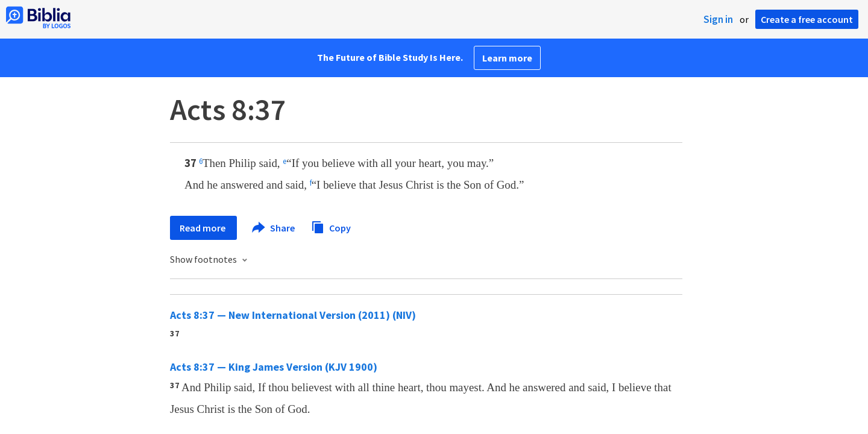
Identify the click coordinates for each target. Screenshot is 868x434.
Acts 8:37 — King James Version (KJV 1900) (274, 367)
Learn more (507, 58)
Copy (331, 226)
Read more (203, 228)
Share (274, 228)
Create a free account (807, 19)
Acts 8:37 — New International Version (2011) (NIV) (293, 315)
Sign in (718, 19)
